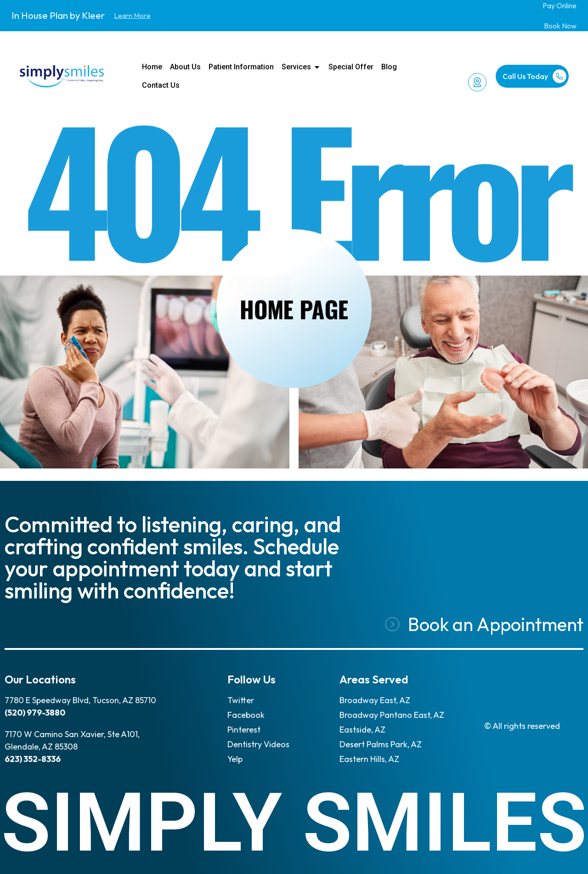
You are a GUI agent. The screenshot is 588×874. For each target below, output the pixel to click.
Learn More (132, 15)
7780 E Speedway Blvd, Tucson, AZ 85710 (80, 700)
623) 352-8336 (33, 759)
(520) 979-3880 (35, 713)
